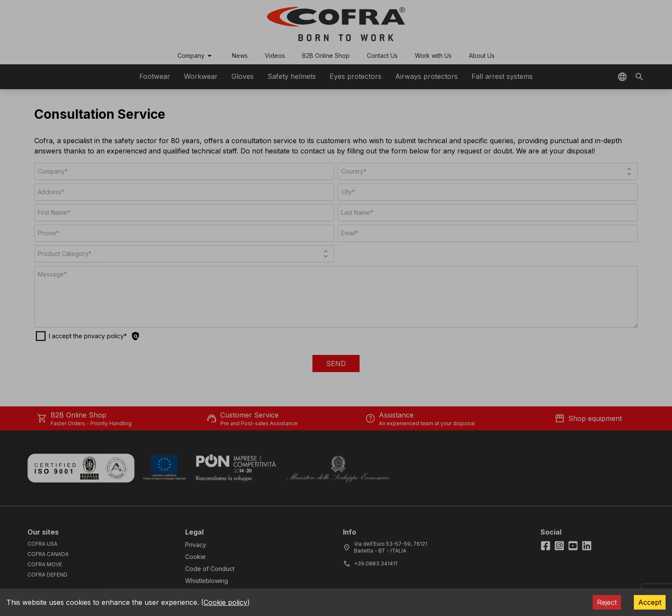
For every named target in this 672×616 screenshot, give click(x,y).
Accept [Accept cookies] (650, 602)
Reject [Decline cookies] (607, 602)
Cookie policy (225, 602)
